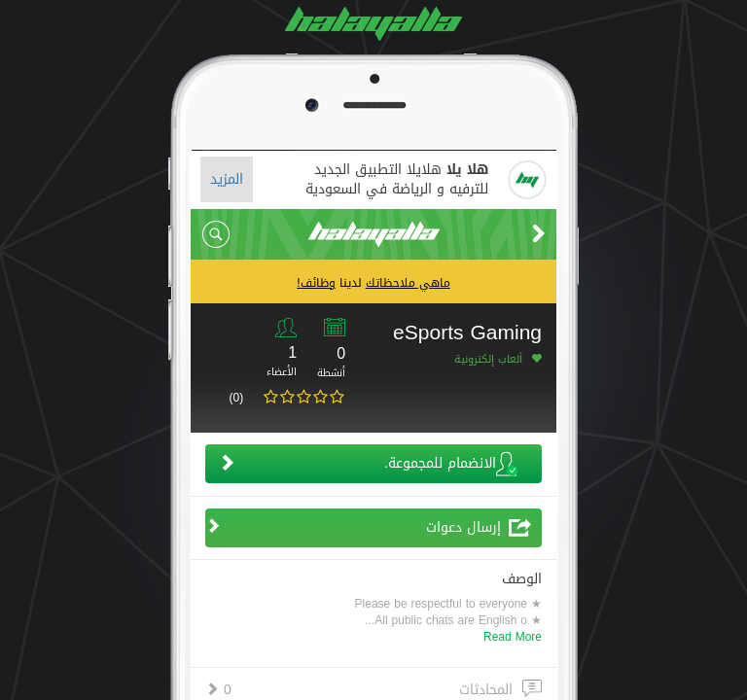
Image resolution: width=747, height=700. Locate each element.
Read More (513, 637)
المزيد (227, 179)
